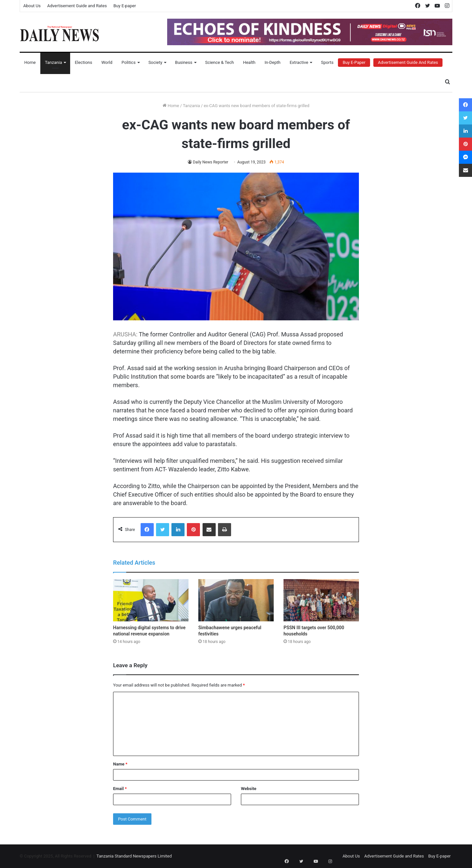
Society (155, 62)
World (107, 62)
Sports (327, 62)
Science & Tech (220, 62)
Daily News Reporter (211, 162)
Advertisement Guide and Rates (77, 6)
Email (120, 789)
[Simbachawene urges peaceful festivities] (236, 600)
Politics (129, 62)
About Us (32, 6)
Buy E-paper (125, 6)
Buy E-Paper (354, 62)
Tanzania (53, 62)
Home (30, 62)
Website (249, 789)
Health (249, 62)
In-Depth (272, 62)
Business (184, 62)
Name (120, 764)
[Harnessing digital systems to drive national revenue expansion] (151, 600)
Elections (83, 62)
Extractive (299, 62)
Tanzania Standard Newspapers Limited (134, 856)
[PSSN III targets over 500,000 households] (321, 600)
